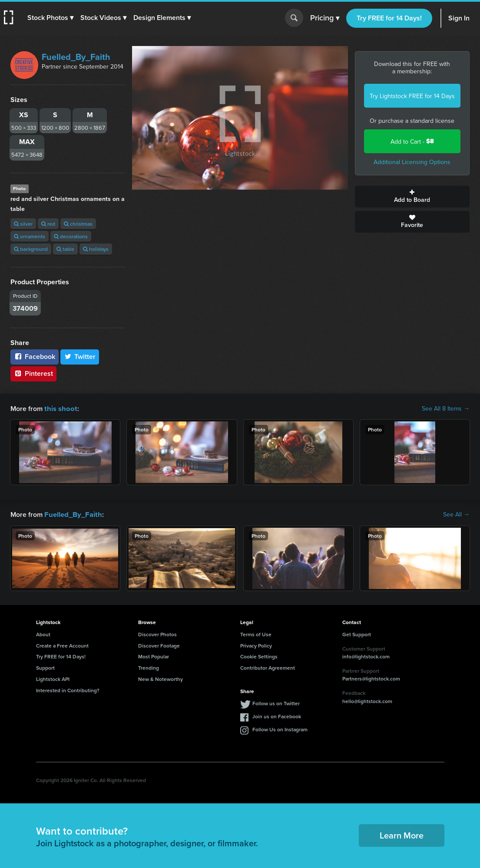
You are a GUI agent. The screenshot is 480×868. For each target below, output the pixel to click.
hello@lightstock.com (367, 700)
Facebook (35, 357)
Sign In (459, 18)
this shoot (60, 408)
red (48, 224)
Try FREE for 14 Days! (389, 18)
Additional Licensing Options (412, 162)
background (31, 249)
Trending (149, 667)
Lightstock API (53, 678)
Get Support (357, 633)
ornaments (30, 236)
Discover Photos (157, 633)
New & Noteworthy (161, 678)
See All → (456, 514)
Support (45, 667)
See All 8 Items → (446, 408)
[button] (51, 18)
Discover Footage (159, 645)
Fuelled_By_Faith (76, 57)
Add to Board (412, 197)
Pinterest (33, 373)
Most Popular (154, 656)
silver (23, 224)
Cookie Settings (259, 656)
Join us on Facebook (277, 715)
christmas (78, 224)
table (65, 249)
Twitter (80, 357)
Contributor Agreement (268, 667)
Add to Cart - (412, 141)
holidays (96, 249)
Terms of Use (256, 633)
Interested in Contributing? (68, 689)
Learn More (402, 834)
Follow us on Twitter (276, 702)
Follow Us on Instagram (280, 728)
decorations (71, 236)
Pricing (325, 18)
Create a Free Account (62, 645)
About (43, 633)
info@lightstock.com (366, 656)
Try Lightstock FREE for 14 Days (412, 96)
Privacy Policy (256, 645)
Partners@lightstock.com (371, 678)
